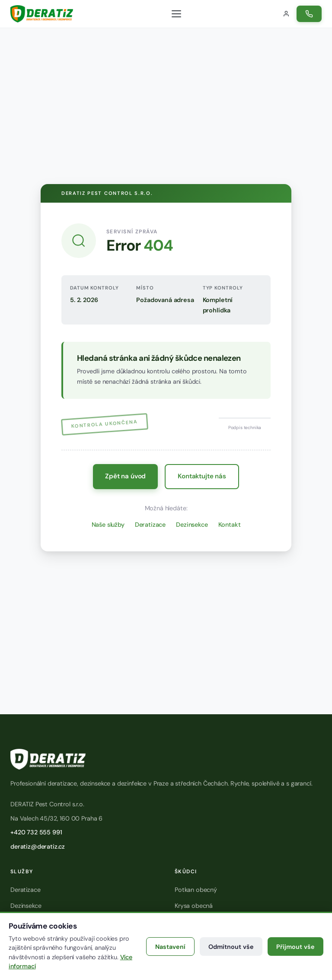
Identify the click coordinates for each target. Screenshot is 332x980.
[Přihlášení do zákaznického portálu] (286, 14)
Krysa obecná (194, 906)
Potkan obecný (196, 890)
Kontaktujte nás (202, 476)
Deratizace (150, 525)
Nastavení (170, 947)
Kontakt (230, 525)
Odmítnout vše (231, 947)
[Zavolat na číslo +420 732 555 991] (309, 14)
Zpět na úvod (125, 476)
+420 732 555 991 (36, 832)
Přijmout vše (295, 947)
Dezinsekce (192, 525)
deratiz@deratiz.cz (38, 846)
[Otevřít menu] (176, 14)
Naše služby (108, 525)
